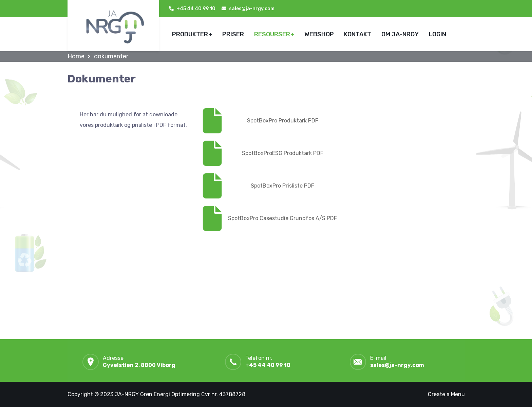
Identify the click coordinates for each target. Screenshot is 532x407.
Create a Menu (446, 394)
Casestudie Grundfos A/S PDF (298, 218)
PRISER (233, 34)
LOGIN (438, 34)
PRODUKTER (190, 34)
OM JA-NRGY (400, 34)
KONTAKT (358, 34)
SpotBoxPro (263, 121)
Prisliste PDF (298, 186)
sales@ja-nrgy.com (397, 365)
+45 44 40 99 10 (196, 9)
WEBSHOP (319, 34)
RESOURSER (272, 34)
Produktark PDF (298, 121)
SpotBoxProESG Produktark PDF (283, 153)
